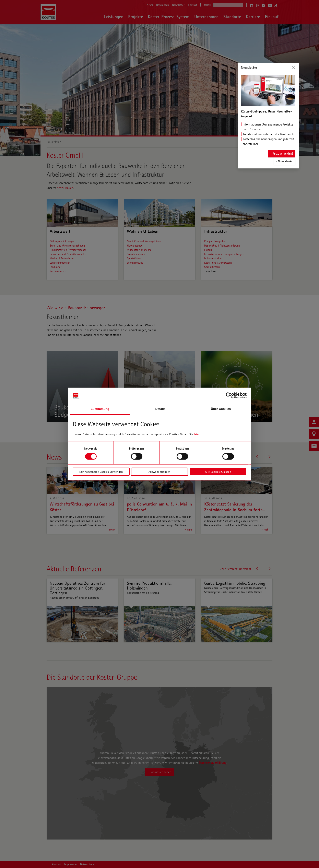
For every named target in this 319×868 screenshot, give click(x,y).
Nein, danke (285, 161)
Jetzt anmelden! (283, 153)
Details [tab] (161, 409)
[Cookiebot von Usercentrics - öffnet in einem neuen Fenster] (229, 395)
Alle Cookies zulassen (218, 472)
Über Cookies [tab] (221, 409)
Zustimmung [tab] (100, 409)
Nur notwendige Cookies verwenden (101, 472)
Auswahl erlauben (159, 472)
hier (197, 434)
